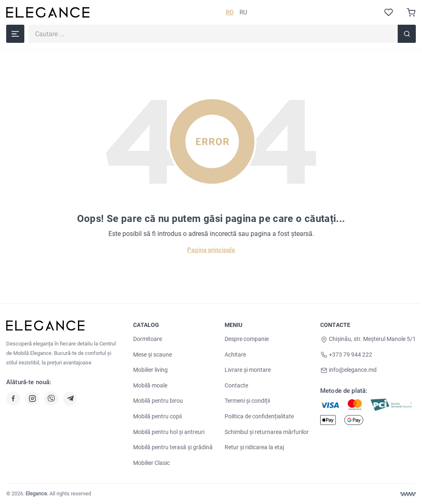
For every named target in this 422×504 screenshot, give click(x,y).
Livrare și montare (248, 370)
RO (230, 12)
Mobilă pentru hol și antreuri (169, 432)
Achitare (235, 355)
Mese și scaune (152, 355)
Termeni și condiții (247, 401)
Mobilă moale (150, 385)
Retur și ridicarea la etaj (254, 447)
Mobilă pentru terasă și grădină (173, 447)
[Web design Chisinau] (408, 494)
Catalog (146, 325)
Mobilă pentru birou (158, 401)
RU (243, 12)
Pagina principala (211, 250)
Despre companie (247, 339)
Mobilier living (150, 370)
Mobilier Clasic (151, 463)
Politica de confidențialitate (259, 416)
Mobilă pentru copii (157, 416)
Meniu (234, 325)
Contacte (236, 385)
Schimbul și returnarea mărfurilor (267, 432)
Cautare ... (28, 24)
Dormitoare (148, 339)
